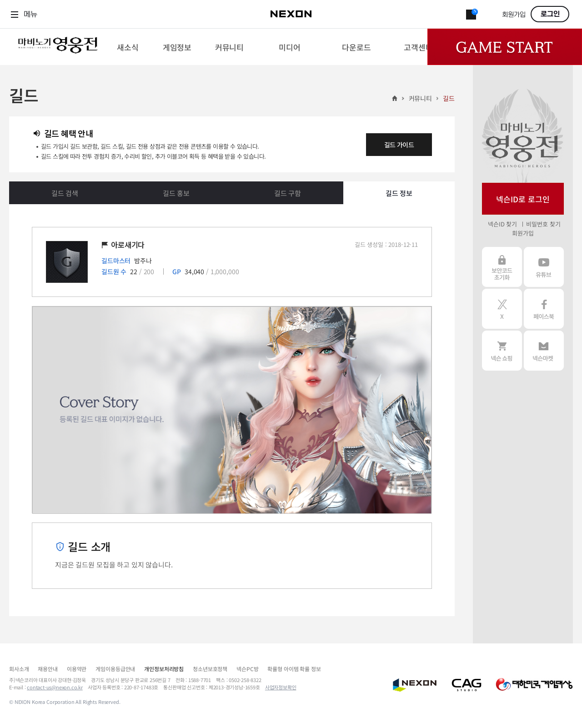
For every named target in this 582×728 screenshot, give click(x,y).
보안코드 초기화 (502, 267)
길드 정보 (399, 193)
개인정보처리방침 (164, 669)
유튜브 (544, 267)
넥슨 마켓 (544, 351)
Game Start (505, 47)
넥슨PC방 (247, 669)
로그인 (550, 14)
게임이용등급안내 (115, 669)
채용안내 (48, 669)
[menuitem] (128, 47)
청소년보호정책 (210, 669)
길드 (449, 98)
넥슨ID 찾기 (502, 224)
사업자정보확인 (281, 687)
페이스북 (544, 309)
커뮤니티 (420, 98)
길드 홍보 (176, 193)
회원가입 (514, 15)
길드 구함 (288, 193)
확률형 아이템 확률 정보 (294, 669)
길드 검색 (65, 193)
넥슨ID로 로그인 (523, 199)
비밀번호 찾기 (543, 224)
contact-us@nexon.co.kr (55, 687)
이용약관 (77, 669)
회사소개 (19, 669)
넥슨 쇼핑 (502, 351)
